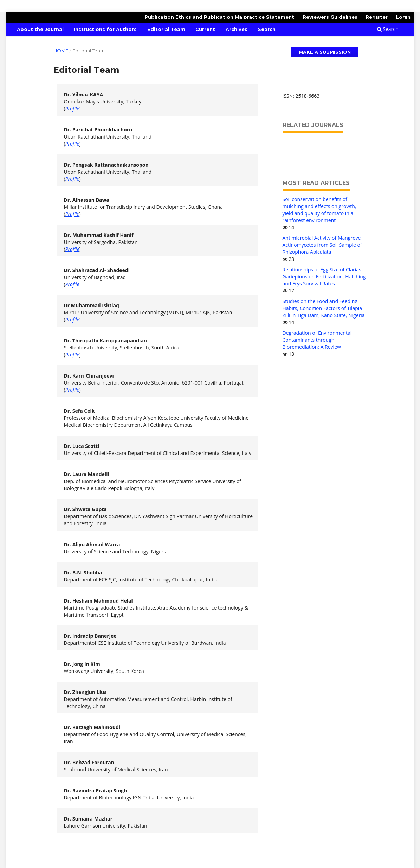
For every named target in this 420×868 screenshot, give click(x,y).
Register (377, 17)
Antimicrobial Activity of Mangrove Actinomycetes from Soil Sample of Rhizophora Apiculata (322, 245)
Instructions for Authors (105, 29)
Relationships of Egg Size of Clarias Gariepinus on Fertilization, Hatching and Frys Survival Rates (324, 277)
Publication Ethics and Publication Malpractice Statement (219, 17)
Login (403, 17)
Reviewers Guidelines (330, 17)
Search (267, 29)
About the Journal (40, 29)
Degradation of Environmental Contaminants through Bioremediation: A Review (317, 340)
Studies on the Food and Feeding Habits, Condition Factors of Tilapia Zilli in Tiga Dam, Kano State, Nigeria (324, 308)
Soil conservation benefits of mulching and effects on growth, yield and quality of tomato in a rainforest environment (319, 210)
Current (205, 29)
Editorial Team (166, 29)
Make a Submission (325, 52)
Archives (237, 29)
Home (61, 51)
